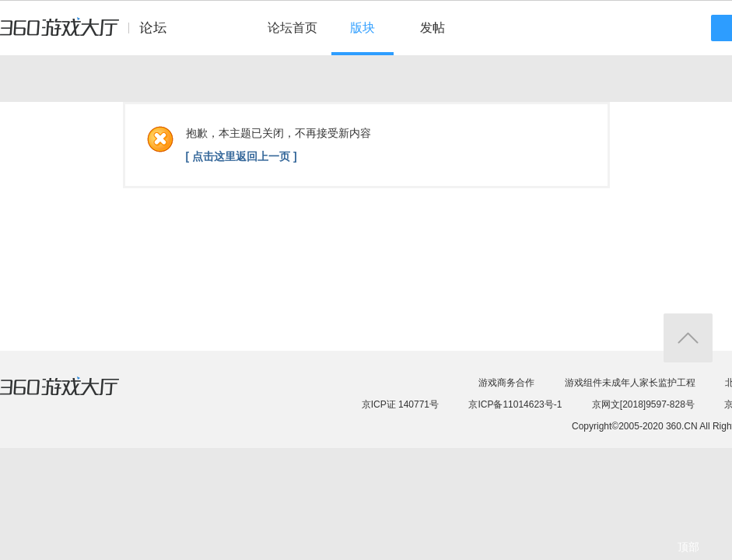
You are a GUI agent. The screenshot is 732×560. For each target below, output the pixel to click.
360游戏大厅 (75, 396)
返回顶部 (688, 338)
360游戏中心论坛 (90, 34)
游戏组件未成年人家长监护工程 (630, 383)
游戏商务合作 (506, 383)
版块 (362, 28)
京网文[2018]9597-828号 (643, 404)
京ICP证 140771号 (400, 404)
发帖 (433, 28)
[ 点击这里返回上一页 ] (242, 156)
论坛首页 (292, 28)
